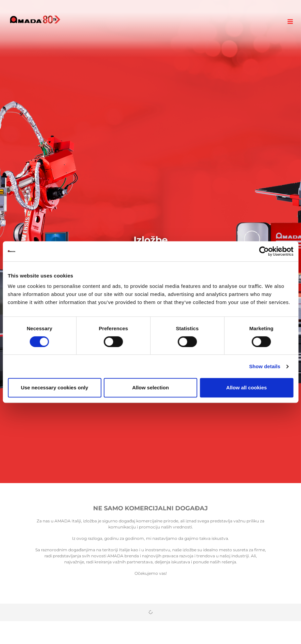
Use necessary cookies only (54, 388)
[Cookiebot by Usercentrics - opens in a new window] (264, 251)
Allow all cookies (247, 388)
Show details (265, 366)
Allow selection (150, 388)
